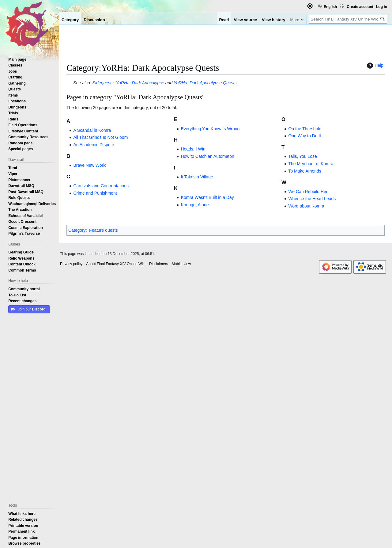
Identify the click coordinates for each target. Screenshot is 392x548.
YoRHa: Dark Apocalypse (140, 83)
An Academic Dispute (94, 145)
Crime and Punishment (95, 193)
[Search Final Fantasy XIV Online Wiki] (348, 19)
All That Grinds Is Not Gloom (100, 137)
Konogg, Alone (195, 205)
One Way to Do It (305, 136)
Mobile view (181, 264)
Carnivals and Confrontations (101, 186)
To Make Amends (305, 171)
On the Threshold (305, 129)
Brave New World (90, 165)
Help (374, 66)
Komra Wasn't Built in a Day (207, 197)
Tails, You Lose (302, 156)
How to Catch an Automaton (207, 156)
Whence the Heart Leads (312, 199)
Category (77, 230)
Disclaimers (159, 264)
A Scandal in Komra (92, 130)
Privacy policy (71, 264)
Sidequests (103, 83)
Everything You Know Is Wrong (210, 129)
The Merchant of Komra (311, 164)
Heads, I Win (193, 149)
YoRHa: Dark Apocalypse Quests (205, 83)
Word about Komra (306, 206)
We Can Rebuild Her (308, 192)
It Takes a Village (197, 177)
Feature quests (103, 230)
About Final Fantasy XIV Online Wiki (116, 264)
